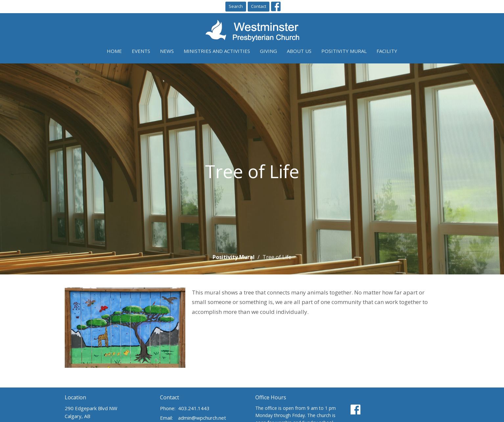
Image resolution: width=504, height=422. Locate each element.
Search (236, 6)
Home (114, 51)
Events (141, 51)
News (167, 51)
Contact (259, 6)
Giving (268, 51)
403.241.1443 (194, 408)
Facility (387, 51)
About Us (299, 51)
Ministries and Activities (217, 51)
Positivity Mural (344, 51)
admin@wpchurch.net (202, 418)
